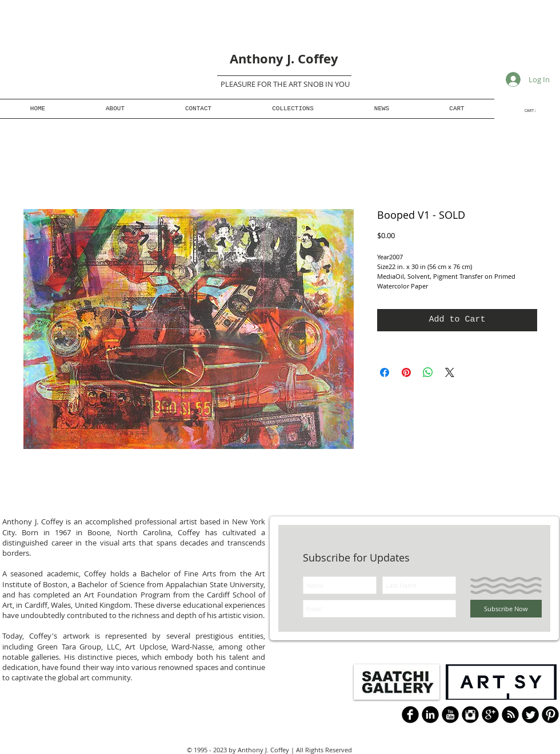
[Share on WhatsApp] (428, 372)
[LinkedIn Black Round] (430, 715)
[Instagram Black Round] (470, 715)
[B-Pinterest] (550, 715)
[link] (535, 111)
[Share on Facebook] (385, 372)
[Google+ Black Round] (490, 715)
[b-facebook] (410, 715)
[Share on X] (450, 372)
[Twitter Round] (530, 715)
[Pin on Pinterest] (406, 372)
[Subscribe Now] (506, 609)
